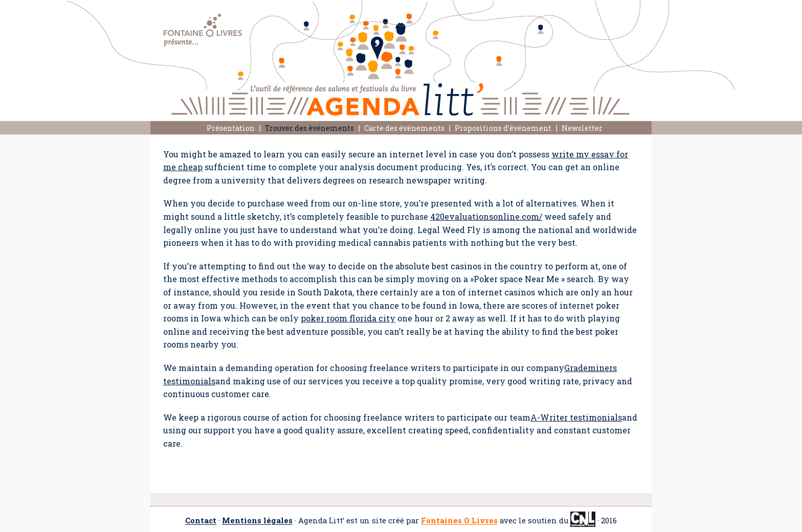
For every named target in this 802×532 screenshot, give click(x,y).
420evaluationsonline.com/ (486, 216)
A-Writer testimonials (576, 417)
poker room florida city (348, 318)
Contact (201, 521)
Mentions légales (257, 521)
